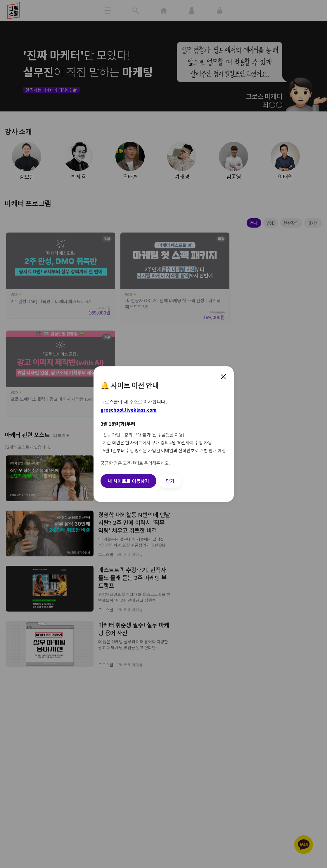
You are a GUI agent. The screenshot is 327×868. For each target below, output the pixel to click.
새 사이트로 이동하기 (128, 481)
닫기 (170, 481)
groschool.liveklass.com (129, 410)
